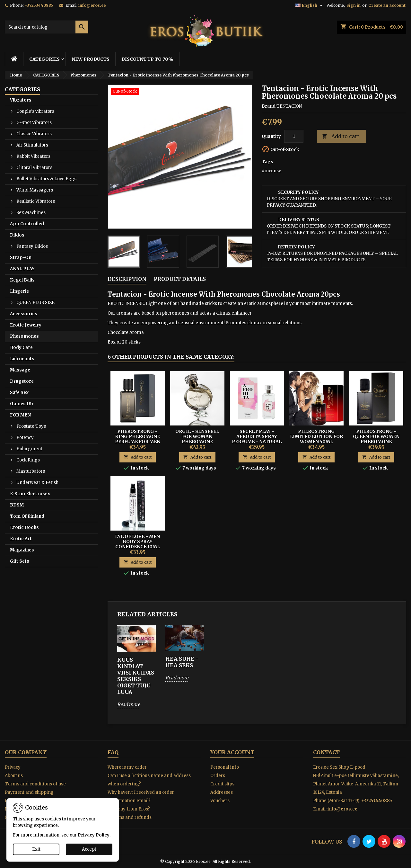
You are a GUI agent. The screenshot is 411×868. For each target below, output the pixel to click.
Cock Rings (28, 460)
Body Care (21, 348)
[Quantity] (294, 136)
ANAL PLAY (22, 269)
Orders (218, 776)
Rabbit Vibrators (33, 156)
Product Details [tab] (180, 279)
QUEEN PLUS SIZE (35, 303)
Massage (20, 370)
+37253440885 (39, 5)
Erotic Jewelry (26, 325)
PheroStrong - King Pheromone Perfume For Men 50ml (138, 439)
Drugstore (22, 381)
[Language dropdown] (310, 5)
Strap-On (21, 258)
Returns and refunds (130, 817)
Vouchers (220, 801)
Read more (129, 704)
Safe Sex (19, 393)
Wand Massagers (35, 190)
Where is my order (127, 767)
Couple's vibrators (35, 111)
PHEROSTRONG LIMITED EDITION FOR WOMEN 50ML (316, 436)
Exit (36, 849)
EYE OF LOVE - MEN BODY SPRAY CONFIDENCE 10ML (137, 541)
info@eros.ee (92, 5)
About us (14, 776)
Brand (269, 106)
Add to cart (341, 136)
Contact (326, 752)
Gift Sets (20, 561)
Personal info (225, 767)
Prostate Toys (31, 426)
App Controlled (27, 224)
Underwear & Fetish (37, 483)
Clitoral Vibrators (34, 168)
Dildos (17, 235)
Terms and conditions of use (35, 784)
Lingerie (19, 291)
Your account (232, 752)
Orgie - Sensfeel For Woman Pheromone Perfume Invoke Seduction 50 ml (197, 442)
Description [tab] (127, 279)
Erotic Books (24, 528)
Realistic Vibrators (36, 201)
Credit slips (222, 784)
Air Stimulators (32, 145)
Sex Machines (31, 213)
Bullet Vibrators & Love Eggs (46, 179)
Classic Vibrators (34, 134)
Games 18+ (22, 404)
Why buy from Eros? (129, 809)
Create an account (387, 5)
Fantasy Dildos (32, 246)
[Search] (47, 27)
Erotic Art (21, 539)
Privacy (13, 767)
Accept (89, 849)
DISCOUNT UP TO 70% (147, 59)
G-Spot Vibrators (34, 123)
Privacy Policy (94, 835)
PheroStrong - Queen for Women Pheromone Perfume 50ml (376, 439)
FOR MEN (20, 415)
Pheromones (24, 336)
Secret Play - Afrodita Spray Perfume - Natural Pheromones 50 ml (257, 439)
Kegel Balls (22, 280)
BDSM (17, 505)
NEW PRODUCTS (91, 59)
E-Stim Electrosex (30, 494)
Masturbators (31, 471)
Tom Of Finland (27, 516)
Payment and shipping (29, 792)
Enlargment (29, 449)
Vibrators (21, 100)
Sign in (354, 5)
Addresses (222, 792)
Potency (25, 438)
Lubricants (22, 359)
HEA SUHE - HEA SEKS (182, 662)
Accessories (24, 314)
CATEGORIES (44, 59)
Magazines (22, 550)
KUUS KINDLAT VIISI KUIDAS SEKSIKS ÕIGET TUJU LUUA (136, 676)
